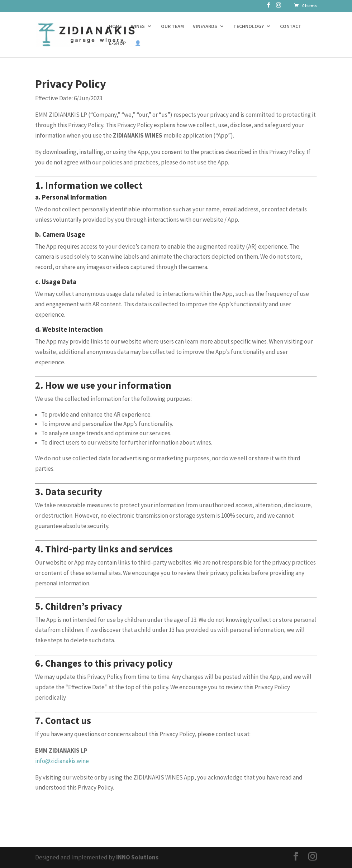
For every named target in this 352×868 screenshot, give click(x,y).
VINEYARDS (205, 27)
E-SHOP (117, 43)
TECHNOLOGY (249, 27)
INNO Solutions (137, 857)
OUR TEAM (172, 27)
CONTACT (291, 27)
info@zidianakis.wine (62, 761)
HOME (115, 27)
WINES (138, 27)
